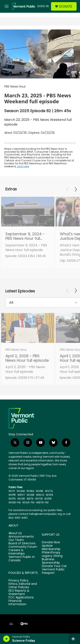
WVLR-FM (28, 502)
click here (23, 166)
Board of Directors (22, 543)
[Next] (76, 189)
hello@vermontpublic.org (45, 514)
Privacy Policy (19, 581)
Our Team (16, 540)
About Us (15, 533)
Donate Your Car (54, 566)
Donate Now (51, 542)
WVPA (49, 495)
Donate (66, 6)
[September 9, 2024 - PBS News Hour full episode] (28, 212)
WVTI (12, 491)
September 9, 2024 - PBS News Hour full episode (25, 238)
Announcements (21, 537)
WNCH (40, 495)
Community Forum (23, 547)
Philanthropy (51, 553)
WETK (30, 499)
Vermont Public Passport (53, 571)
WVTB (39, 499)
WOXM (21, 491)
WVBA (30, 491)
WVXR (21, 499)
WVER (48, 499)
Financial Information (17, 603)
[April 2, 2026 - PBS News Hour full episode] (28, 328)
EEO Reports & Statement (19, 592)
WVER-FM (15, 502)
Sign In (43, 6)
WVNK (40, 491)
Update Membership (51, 548)
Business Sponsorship (51, 561)
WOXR (31, 495)
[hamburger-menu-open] (7, 6)
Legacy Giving (52, 556)
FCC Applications (21, 598)
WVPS (12, 499)
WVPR (12, 495)
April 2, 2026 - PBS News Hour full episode (27, 358)
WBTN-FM (42, 502)
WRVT (21, 495)
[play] (7, 639)
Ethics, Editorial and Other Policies (23, 586)
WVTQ (49, 491)
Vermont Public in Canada (22, 559)
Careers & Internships (17, 552)
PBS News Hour (15, 87)
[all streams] (74, 639)
